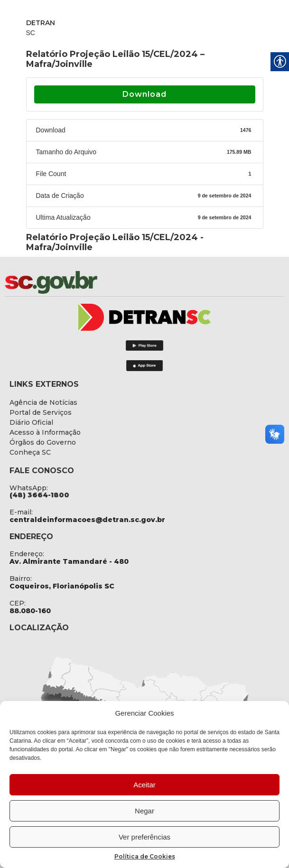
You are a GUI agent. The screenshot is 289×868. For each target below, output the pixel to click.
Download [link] (144, 94)
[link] (76, 282)
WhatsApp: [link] (29, 488)
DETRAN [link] (41, 23)
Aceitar (144, 785)
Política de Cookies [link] (145, 856)
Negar (144, 811)
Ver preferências (144, 837)
